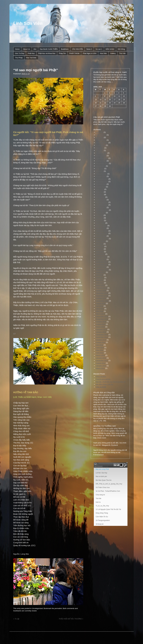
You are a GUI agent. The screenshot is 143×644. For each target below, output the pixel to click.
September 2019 (102, 210)
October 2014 (101, 340)
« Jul (95, 112)
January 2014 (101, 358)
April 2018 (100, 252)
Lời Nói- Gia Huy (101, 473)
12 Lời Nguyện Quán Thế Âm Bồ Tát (108, 509)
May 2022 (100, 150)
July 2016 (100, 306)
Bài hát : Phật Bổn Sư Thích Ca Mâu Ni (111, 382)
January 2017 (101, 290)
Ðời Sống (121, 49)
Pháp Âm (62, 53)
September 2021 (102, 163)
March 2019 (100, 223)
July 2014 (100, 345)
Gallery (113, 53)
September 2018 (102, 239)
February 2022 (102, 153)
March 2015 (100, 327)
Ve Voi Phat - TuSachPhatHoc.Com (108, 491)
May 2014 (100, 350)
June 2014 (100, 347)
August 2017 (101, 272)
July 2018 (100, 244)
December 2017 (102, 262)
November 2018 (102, 233)
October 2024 (101, 135)
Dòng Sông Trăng (102, 513)
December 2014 (102, 335)
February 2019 (102, 226)
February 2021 (102, 174)
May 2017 (100, 280)
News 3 (89, 49)
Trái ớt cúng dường (103, 379)
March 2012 (100, 368)
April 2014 (100, 353)
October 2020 (101, 184)
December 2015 (102, 316)
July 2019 (100, 215)
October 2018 (101, 236)
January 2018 (101, 259)
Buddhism (65, 49)
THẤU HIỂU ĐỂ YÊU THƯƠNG (71, 619)
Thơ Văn (122, 53)
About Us (26, 49)
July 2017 (100, 275)
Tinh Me (99, 498)
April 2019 (100, 220)
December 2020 (102, 179)
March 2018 (100, 254)
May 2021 (100, 171)
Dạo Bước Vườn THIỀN (49, 49)
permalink (58, 608)
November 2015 (102, 319)
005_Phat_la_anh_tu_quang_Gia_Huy (109, 484)
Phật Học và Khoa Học (47, 53)
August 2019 (101, 213)
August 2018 (101, 241)
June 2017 (100, 277)
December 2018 (102, 231)
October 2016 (101, 298)
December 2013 (102, 360)
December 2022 (102, 143)
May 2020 (100, 192)
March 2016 (100, 314)
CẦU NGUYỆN (78, 49)
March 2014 (100, 355)
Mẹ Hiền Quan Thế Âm (105, 384)
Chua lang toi (100, 495)
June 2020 (100, 189)
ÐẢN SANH (110, 49)
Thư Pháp (19, 58)
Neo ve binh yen (101, 476)
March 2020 (100, 197)
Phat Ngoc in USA (90, 53)
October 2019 (101, 207)
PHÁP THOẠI (74, 53)
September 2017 (102, 270)
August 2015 (101, 324)
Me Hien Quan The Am (104, 480)
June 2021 (100, 169)
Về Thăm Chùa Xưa (103, 487)
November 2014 (102, 337)
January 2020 (101, 200)
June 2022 (100, 148)
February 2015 (102, 329)
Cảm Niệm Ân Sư (102, 517)
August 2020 (101, 187)
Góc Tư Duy (20, 53)
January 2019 (101, 228)
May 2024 (100, 137)
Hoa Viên (103, 53)
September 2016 (102, 301)
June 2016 (100, 309)
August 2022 (101, 145)
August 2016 (101, 303)
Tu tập (16, 619)
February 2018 (102, 257)
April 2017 (100, 283)
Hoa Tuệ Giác (31, 58)
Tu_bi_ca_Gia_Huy (102, 506)
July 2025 (100, 132)
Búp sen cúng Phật (102, 469)
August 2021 (101, 166)
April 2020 (100, 194)
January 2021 (101, 176)
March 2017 (100, 285)
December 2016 (102, 293)
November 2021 (102, 158)
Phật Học (31, 53)
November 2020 (102, 181)
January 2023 (101, 140)
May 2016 (100, 311)
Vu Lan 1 (99, 49)
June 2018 (100, 246)
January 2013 (101, 366)
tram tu (98, 502)
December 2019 (102, 202)
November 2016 (102, 296)
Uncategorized (37, 608)
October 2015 (101, 322)
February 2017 (102, 288)
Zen (35, 49)
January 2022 (101, 156)
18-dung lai (100, 524)
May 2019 (100, 218)
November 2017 (102, 264)
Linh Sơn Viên (28, 23)
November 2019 (102, 205)
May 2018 (100, 249)
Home (17, 49)
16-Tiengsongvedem (103, 520)
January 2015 (101, 332)
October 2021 (101, 161)
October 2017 (101, 267)
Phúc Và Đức (101, 377)
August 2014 (101, 342)
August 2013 (101, 363)
